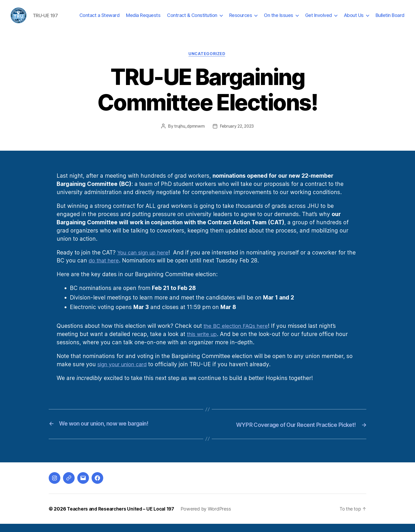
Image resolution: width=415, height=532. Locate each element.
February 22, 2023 (237, 135)
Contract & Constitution (192, 19)
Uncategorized (207, 62)
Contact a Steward (100, 19)
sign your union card (125, 373)
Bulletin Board (390, 19)
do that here (115, 269)
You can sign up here (145, 261)
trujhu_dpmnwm (189, 135)
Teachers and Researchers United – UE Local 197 (123, 517)
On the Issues (279, 19)
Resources (241, 19)
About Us (354, 19)
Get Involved (319, 19)
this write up (203, 343)
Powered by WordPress (210, 517)
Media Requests (143, 19)
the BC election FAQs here (238, 335)
